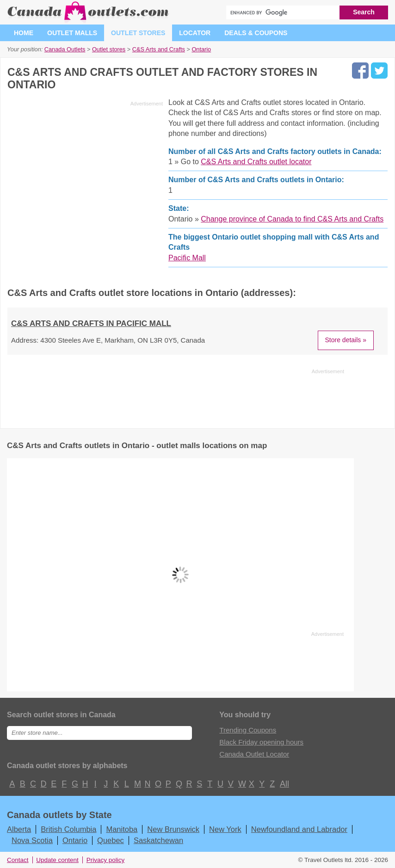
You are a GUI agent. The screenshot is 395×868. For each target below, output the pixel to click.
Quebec (111, 840)
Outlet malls (72, 33)
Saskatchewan (158, 840)
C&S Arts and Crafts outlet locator (256, 162)
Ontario (75, 840)
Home (24, 33)
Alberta (19, 829)
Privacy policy (106, 860)
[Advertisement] (85, 174)
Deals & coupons (256, 33)
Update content (57, 860)
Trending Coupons (248, 730)
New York (225, 829)
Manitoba (122, 829)
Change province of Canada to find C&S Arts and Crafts (292, 219)
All (284, 784)
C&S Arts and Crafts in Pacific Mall (91, 323)
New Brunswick (173, 829)
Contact (18, 860)
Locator (195, 33)
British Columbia (68, 829)
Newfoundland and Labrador (299, 829)
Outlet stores (138, 33)
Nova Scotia (32, 840)
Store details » (346, 340)
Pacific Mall (187, 258)
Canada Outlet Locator (254, 754)
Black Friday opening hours (261, 742)
